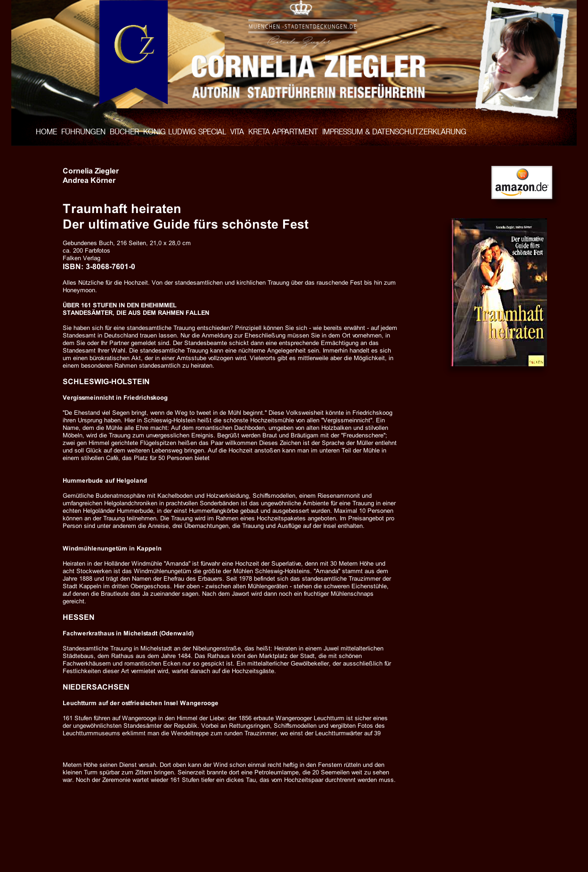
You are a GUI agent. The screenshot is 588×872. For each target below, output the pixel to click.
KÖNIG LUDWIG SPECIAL (185, 132)
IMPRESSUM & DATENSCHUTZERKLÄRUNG (394, 132)
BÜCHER (124, 132)
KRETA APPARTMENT (283, 132)
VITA (237, 132)
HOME (46, 132)
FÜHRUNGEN (83, 132)
